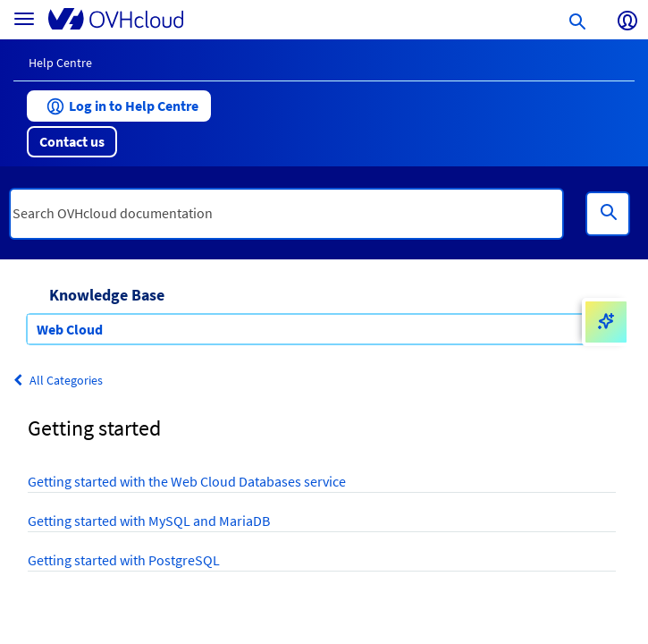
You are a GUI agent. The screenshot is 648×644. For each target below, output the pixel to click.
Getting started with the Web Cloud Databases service (187, 481)
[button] (119, 106)
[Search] (608, 214)
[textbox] (286, 214)
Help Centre (60, 63)
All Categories (58, 380)
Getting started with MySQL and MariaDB (149, 521)
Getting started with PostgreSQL (124, 560)
